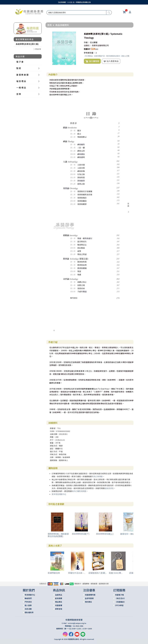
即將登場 (59, 609)
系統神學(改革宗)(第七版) (27, 44)
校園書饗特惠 (90, 595)
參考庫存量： (90, 53)
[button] (78, 34)
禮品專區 (59, 602)
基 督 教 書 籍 (22, 75)
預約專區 (88, 602)
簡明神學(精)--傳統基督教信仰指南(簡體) (58, 535)
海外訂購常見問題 (79, 491)
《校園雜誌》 (120, 602)
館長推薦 (59, 598)
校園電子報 (119, 595)
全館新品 (59, 595)
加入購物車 (92, 61)
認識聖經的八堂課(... (98, 573)
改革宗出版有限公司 (100, 45)
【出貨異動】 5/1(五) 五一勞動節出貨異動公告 (74, 2)
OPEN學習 (119, 605)
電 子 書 (20, 62)
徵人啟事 (28, 605)
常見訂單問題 (97, 476)
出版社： (88, 45)
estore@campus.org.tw (77, 623)
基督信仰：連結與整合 (130, 534)
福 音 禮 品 (21, 81)
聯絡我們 (28, 598)
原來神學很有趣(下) (81, 534)
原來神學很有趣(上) (105, 534)
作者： (87, 42)
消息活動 (28, 609)
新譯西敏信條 (54, 573)
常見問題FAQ (30, 595)
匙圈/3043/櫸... (116, 573)
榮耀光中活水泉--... (77, 573)
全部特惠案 (89, 598)
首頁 (50, 25)
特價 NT (87, 49)
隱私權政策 (29, 612)
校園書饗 (59, 605)
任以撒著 (94, 42)
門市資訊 (28, 602)
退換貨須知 (109, 488)
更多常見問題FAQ (59, 494)
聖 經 (19, 68)
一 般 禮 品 (21, 88)
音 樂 (19, 94)
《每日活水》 (120, 598)
